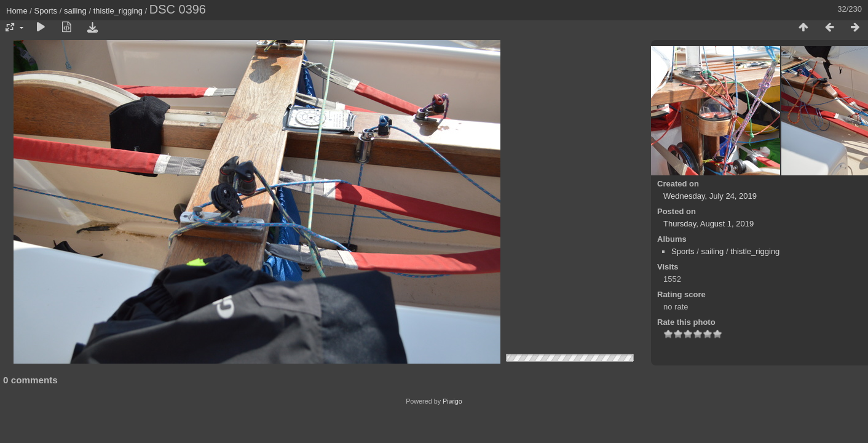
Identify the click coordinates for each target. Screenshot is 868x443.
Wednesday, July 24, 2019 (710, 196)
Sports (46, 11)
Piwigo (452, 401)
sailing (75, 11)
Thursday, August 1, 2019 (708, 224)
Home (17, 11)
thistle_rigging (118, 11)
